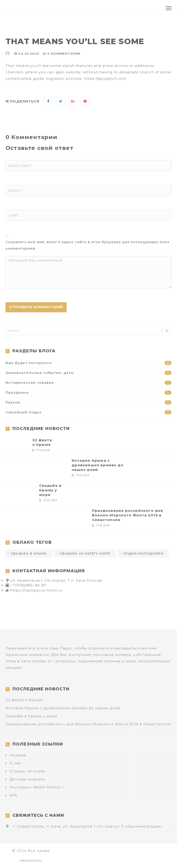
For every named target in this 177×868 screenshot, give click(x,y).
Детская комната (27, 779)
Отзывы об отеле (27, 771)
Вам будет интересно (88, 363)
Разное (88, 402)
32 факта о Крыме (42, 442)
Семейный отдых (88, 412)
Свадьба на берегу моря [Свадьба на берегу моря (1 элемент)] (85, 553)
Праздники (88, 392)
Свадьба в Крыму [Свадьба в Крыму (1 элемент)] (29, 553)
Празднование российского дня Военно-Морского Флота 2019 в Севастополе (128, 515)
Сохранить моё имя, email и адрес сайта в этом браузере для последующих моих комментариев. (88, 245)
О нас (15, 763)
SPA (13, 795)
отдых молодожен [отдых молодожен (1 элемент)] (143, 553)
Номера (18, 755)
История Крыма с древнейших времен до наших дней (98, 465)
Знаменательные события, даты (88, 373)
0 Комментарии (64, 54)
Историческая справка (88, 383)
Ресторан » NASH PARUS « (37, 787)
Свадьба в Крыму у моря (50, 490)
